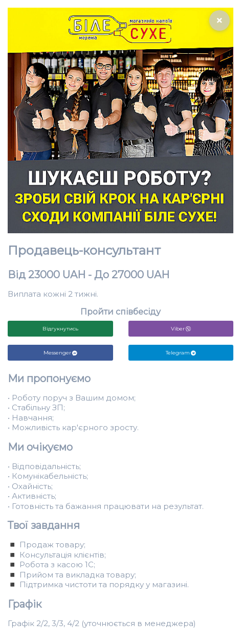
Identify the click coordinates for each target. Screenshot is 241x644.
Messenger (60, 353)
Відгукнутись (60, 329)
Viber (181, 329)
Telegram (181, 353)
